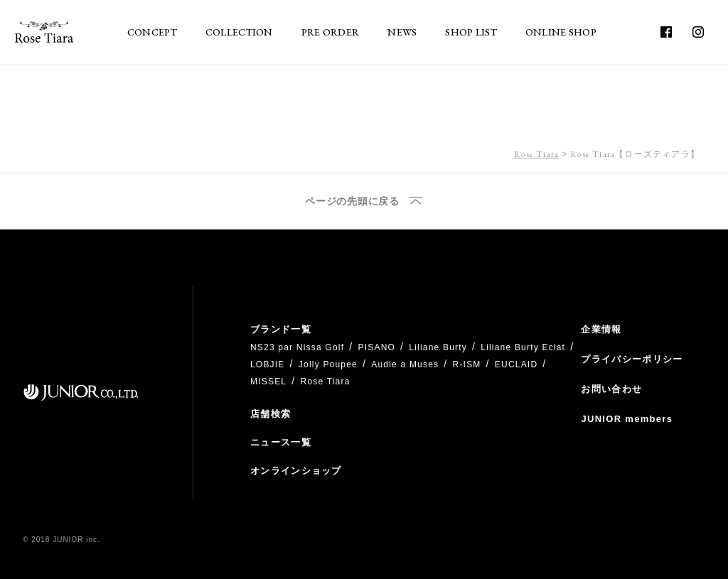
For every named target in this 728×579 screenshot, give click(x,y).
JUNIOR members (627, 419)
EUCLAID (516, 364)
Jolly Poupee (328, 364)
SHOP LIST (471, 32)
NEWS (402, 32)
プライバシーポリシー (632, 359)
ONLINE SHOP (561, 32)
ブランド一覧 (281, 329)
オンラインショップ (296, 471)
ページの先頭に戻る (352, 201)
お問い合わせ (611, 389)
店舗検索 (271, 414)
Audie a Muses (405, 364)
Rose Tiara (536, 154)
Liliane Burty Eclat (523, 347)
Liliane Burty (438, 347)
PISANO (376, 347)
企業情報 (601, 329)
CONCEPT (152, 32)
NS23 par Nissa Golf (297, 347)
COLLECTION (239, 32)
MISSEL (268, 382)
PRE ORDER (331, 32)
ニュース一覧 (281, 442)
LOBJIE (268, 364)
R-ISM (467, 364)
